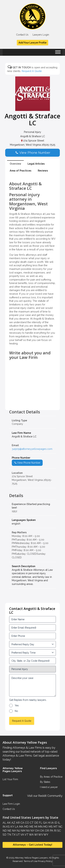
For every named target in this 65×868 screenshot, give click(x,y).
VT (26, 835)
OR (47, 831)
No (16, 711)
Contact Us (22, 35)
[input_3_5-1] (32, 644)
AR (18, 823)
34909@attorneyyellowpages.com (32, 449)
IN (4, 827)
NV (28, 831)
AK (8, 823)
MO (45, 827)
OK (42, 831)
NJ (18, 831)
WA (31, 835)
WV (40, 835)
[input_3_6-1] (32, 653)
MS (50, 827)
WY (46, 835)
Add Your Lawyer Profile (32, 43)
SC (59, 831)
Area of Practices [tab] (21, 171)
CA (22, 823)
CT (31, 823)
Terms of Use (30, 861)
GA (45, 823)
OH (37, 831)
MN (40, 827)
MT (55, 827)
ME (31, 827)
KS (8, 827)
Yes (17, 705)
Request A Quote (32, 71)
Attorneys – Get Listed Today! (32, 845)
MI (35, 827)
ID (55, 823)
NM (23, 831)
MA (21, 827)
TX (13, 835)
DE (36, 823)
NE (9, 831)
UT (18, 835)
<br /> (32, 402)
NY (32, 831)
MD (26, 827)
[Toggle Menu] (58, 53)
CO (27, 823)
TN (9, 835)
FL (40, 823)
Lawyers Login (41, 35)
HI (49, 823)
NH (14, 831)
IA (52, 823)
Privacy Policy (45, 861)
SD (5, 835)
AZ (13, 823)
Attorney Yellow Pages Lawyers (31, 858)
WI (36, 835)
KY (12, 827)
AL (4, 823)
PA (51, 831)
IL (59, 823)
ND (5, 831)
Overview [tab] (15, 164)
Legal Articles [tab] (36, 164)
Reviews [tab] (43, 171)
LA (16, 827)
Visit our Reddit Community (45, 796)
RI (55, 831)
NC (60, 827)
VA (22, 835)
